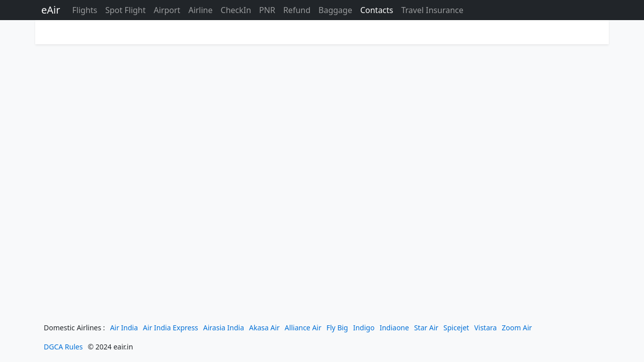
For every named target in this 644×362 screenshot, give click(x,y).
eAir (51, 10)
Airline (200, 10)
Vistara (485, 328)
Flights (85, 10)
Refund (297, 10)
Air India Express (171, 328)
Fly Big (337, 328)
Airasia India (224, 328)
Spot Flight (125, 10)
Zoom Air (517, 328)
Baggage (335, 10)
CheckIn (236, 10)
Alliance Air (303, 328)
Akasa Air (264, 328)
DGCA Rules (63, 347)
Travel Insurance (432, 10)
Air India (124, 328)
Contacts (377, 10)
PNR (267, 10)
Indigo (364, 328)
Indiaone (394, 328)
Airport (167, 10)
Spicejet (456, 328)
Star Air (426, 328)
